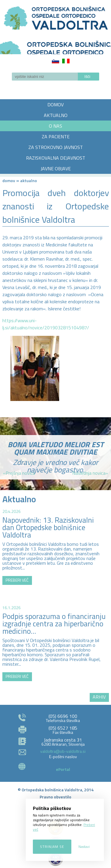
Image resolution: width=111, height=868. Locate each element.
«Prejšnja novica (19, 473)
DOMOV (55, 105)
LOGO (55, 46)
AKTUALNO (56, 115)
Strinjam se (52, 847)
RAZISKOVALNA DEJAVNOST (56, 158)
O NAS (55, 126)
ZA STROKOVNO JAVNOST (56, 147)
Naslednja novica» (90, 473)
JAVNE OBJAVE (56, 169)
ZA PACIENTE (56, 137)
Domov (9, 181)
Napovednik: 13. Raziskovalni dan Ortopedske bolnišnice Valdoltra (48, 527)
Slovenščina (55, 61)
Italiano (66, 61)
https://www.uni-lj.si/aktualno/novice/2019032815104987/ (46, 324)
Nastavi (84, 847)
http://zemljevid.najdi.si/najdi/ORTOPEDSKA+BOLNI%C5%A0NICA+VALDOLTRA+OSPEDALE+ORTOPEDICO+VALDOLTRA (55, 632)
